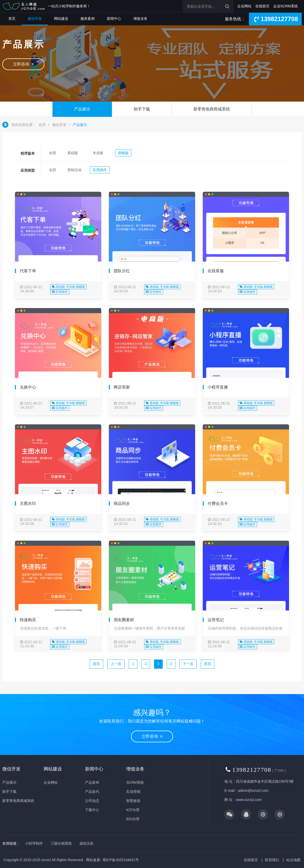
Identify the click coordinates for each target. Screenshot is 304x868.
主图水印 (28, 503)
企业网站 (244, 6)
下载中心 (92, 810)
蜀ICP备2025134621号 (121, 860)
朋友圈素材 (124, 620)
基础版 (73, 153)
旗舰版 (123, 153)
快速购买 (28, 620)
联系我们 (272, 860)
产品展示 (82, 109)
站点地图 (293, 860)
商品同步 (122, 503)
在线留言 (262, 6)
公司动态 (92, 801)
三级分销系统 (61, 843)
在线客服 (216, 271)
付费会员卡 (218, 503)
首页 (12, 19)
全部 (53, 153)
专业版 (98, 153)
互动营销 (133, 792)
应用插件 (100, 170)
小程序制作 (34, 843)
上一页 (116, 664)
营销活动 (74, 170)
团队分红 (122, 271)
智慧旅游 (133, 801)
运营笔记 (216, 620)
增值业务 (140, 19)
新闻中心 (114, 19)
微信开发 (35, 19)
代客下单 (28, 271)
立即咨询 (23, 64)
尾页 (208, 664)
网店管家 (122, 387)
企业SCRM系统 (286, 6)
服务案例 (88, 19)
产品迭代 (92, 792)
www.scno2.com (249, 800)
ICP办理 (133, 810)
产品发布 (92, 782)
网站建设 (61, 19)
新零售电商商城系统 (212, 109)
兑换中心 (28, 387)
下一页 (188, 664)
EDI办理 (133, 819)
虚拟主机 (87, 843)
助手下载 (142, 109)
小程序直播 (218, 387)
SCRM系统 (135, 782)
